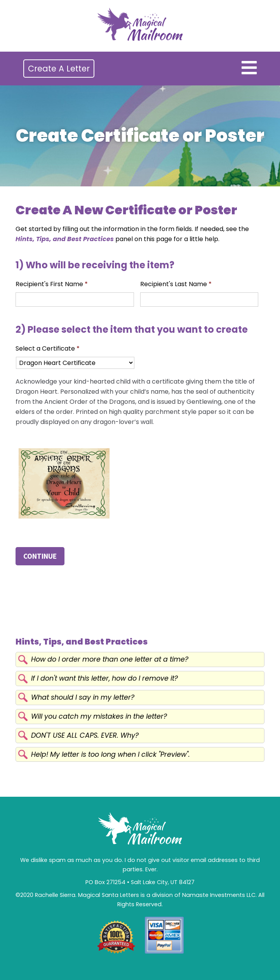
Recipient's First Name (52, 284)
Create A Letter (59, 69)
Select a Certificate (48, 349)
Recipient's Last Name (176, 284)
